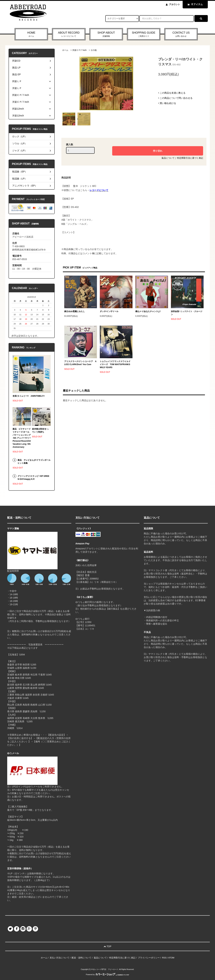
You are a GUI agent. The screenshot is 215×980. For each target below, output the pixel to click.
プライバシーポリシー (149, 958)
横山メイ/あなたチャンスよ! (148, 311)
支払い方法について (59, 958)
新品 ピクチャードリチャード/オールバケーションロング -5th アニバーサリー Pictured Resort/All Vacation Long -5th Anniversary (22, 438)
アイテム (194, 4)
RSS (164, 958)
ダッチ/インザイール (109, 311)
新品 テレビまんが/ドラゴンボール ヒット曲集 (34, 462)
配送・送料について (81, 958)
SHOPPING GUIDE (144, 34)
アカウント (174, 4)
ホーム (65, 50)
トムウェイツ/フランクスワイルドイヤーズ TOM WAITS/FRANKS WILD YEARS (115, 364)
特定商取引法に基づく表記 (190, 158)
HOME (31, 34)
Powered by (107, 975)
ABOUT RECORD (69, 34)
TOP (107, 946)
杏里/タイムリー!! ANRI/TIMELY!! (29, 396)
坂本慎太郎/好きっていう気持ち (40, 430)
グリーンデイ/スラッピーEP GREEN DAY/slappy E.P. (33, 478)
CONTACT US (181, 34)
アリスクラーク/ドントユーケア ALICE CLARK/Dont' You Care (80, 363)
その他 (94, 50)
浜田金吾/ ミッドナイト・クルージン (187, 313)
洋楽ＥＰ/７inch (79, 50)
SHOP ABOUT (106, 34)
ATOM (171, 958)
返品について (168, 158)
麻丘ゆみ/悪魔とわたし (75, 311)
